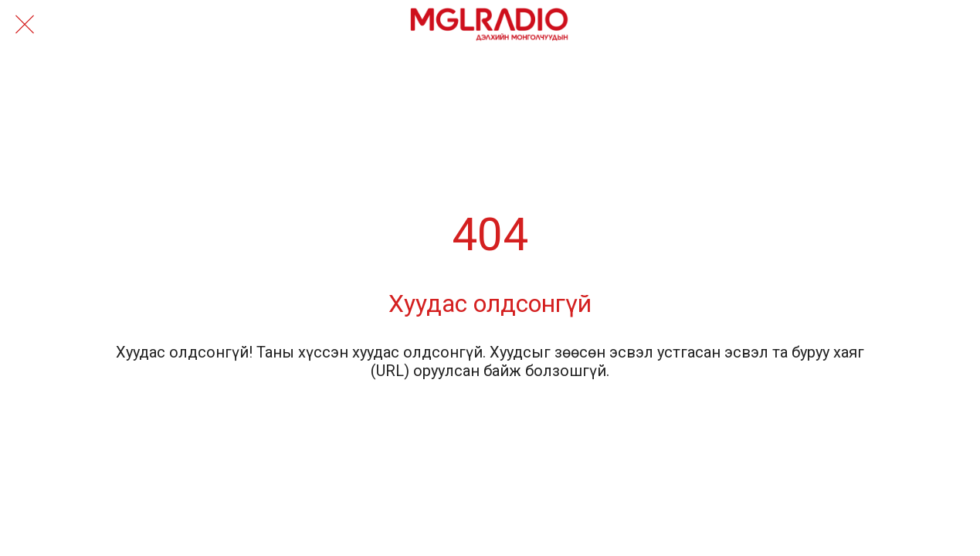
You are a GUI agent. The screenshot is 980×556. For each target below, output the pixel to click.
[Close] (25, 25)
